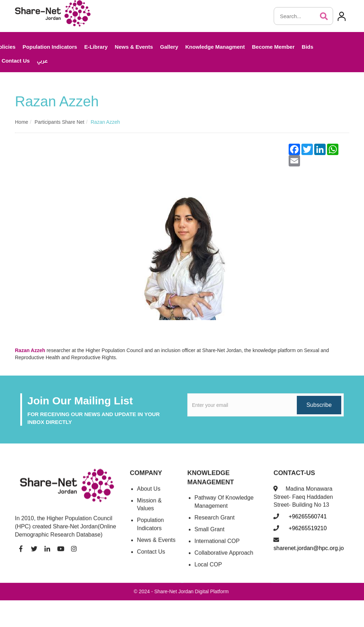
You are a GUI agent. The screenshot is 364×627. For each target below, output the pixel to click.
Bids (308, 47)
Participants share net (59, 122)
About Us (149, 494)
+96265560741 (307, 522)
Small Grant (209, 534)
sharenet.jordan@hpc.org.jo (309, 553)
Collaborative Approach (224, 558)
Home (22, 122)
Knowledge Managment (215, 47)
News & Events (134, 47)
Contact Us (151, 557)
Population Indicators (50, 47)
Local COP (208, 570)
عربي (42, 62)
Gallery (169, 47)
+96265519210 (307, 534)
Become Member (273, 47)
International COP (217, 546)
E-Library (96, 47)
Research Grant (215, 523)
